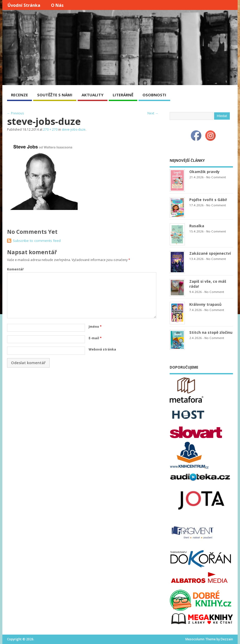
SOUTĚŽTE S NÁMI (55, 95)
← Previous (15, 113)
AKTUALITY (93, 95)
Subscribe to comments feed (37, 241)
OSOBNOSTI (154, 95)
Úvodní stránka (24, 5)
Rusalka (197, 226)
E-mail (95, 338)
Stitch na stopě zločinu (211, 332)
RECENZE (19, 95)
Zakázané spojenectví (210, 253)
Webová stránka (102, 349)
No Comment (216, 177)
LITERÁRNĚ (123, 95)
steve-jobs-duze (74, 129)
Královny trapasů (205, 304)
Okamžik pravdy (204, 172)
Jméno (95, 327)
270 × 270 (50, 129)
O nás (57, 5)
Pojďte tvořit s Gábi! (208, 200)
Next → (153, 113)
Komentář (15, 269)
